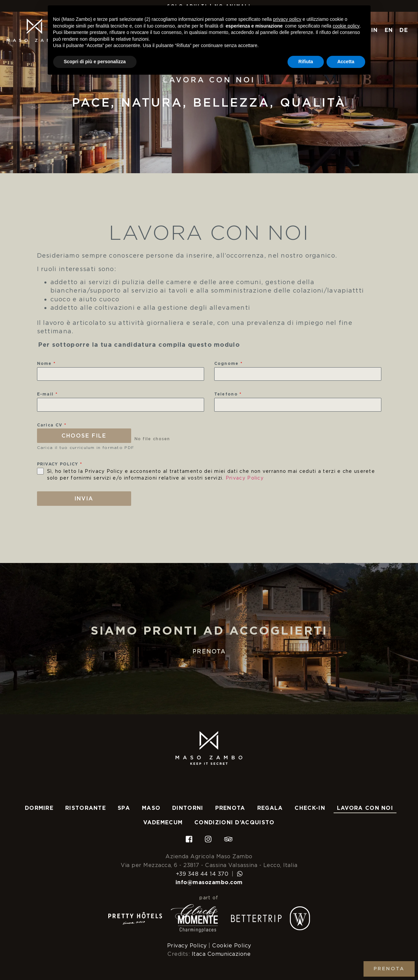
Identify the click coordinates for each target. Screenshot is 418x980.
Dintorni (188, 808)
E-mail (47, 394)
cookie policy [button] (346, 26)
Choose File (84, 436)
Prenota (209, 651)
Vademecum (163, 822)
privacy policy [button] (287, 19)
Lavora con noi (365, 808)
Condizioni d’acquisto (234, 822)
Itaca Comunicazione (221, 954)
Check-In (310, 808)
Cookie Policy (232, 945)
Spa (124, 808)
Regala (270, 808)
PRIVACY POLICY (60, 464)
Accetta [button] (346, 62)
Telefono (228, 394)
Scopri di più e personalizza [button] (95, 62)
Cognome (229, 363)
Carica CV (52, 425)
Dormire (39, 808)
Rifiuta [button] (306, 62)
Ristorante (86, 808)
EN (389, 30)
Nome (46, 363)
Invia (84, 499)
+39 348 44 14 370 (202, 874)
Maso (151, 808)
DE (404, 30)
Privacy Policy (245, 478)
